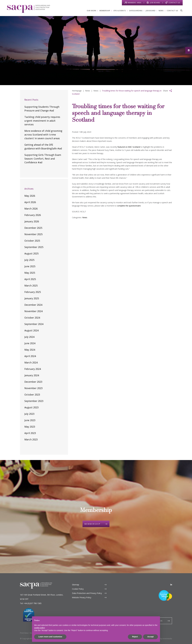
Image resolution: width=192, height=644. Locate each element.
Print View (24, 633)
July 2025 (29, 260)
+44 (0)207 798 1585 (33, 603)
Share (166, 91)
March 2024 (31, 362)
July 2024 (29, 337)
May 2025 (30, 273)
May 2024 (30, 350)
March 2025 (31, 286)
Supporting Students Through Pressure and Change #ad (42, 109)
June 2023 (30, 420)
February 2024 (33, 369)
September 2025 (34, 247)
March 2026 (31, 209)
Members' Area (135, 3)
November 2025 (33, 234)
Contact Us (174, 3)
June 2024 (30, 343)
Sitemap (76, 585)
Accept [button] (150, 637)
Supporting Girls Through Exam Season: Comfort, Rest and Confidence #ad (43, 159)
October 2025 (32, 241)
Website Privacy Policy (82, 597)
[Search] (181, 10)
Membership (93, 524)
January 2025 (32, 298)
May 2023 (30, 427)
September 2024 (34, 324)
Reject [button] (135, 637)
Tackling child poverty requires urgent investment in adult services (42, 121)
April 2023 (30, 433)
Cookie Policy (78, 589)
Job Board (155, 3)
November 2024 (33, 311)
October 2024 (32, 318)
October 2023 (32, 395)
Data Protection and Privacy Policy (87, 593)
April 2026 (30, 202)
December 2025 (33, 228)
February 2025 (33, 292)
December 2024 (33, 305)
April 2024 (30, 356)
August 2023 (31, 407)
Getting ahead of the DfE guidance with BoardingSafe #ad (43, 147)
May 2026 (30, 196)
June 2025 (30, 266)
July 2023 (29, 414)
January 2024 (32, 375)
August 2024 (31, 330)
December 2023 (33, 382)
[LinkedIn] (171, 585)
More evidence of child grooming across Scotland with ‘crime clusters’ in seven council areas (43, 135)
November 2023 (33, 388)
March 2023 (31, 439)
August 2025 (31, 253)
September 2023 (34, 401)
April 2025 (30, 279)
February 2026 (33, 215)
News (85, 217)
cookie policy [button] (39, 628)
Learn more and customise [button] (50, 637)
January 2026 (32, 221)
